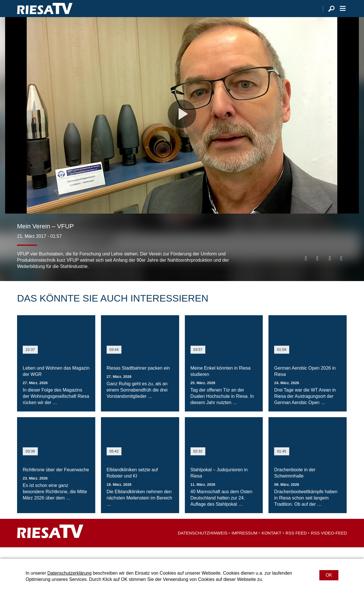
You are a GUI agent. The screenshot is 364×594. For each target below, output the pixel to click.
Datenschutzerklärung (69, 573)
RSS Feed (296, 544)
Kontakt (272, 544)
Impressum (244, 544)
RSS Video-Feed (329, 544)
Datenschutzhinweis (203, 544)
